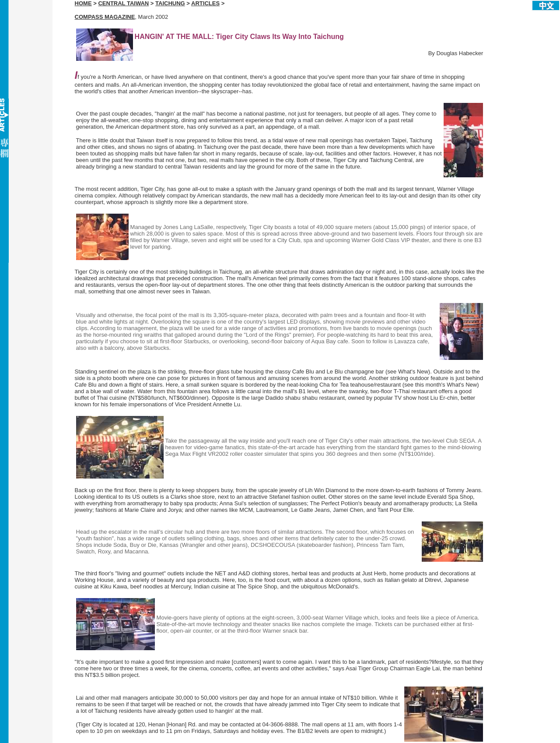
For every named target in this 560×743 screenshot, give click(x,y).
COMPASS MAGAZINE (105, 17)
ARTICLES (205, 3)
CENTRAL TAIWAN (123, 3)
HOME (83, 3)
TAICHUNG (170, 3)
